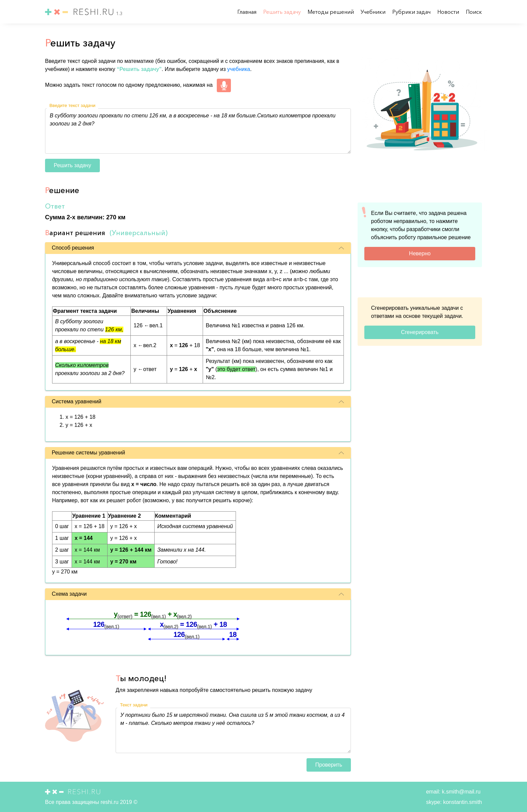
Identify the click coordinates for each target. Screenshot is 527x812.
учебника (239, 69)
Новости (449, 12)
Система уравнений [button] (198, 401)
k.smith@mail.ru (460, 792)
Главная (248, 12)
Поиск (474, 12)
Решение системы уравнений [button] (198, 453)
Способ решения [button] (198, 248)
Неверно (420, 253)
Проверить (329, 765)
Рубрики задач (412, 12)
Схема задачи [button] (198, 594)
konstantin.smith (462, 802)
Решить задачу (283, 12)
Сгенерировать (420, 332)
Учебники (374, 12)
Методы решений (331, 12)
